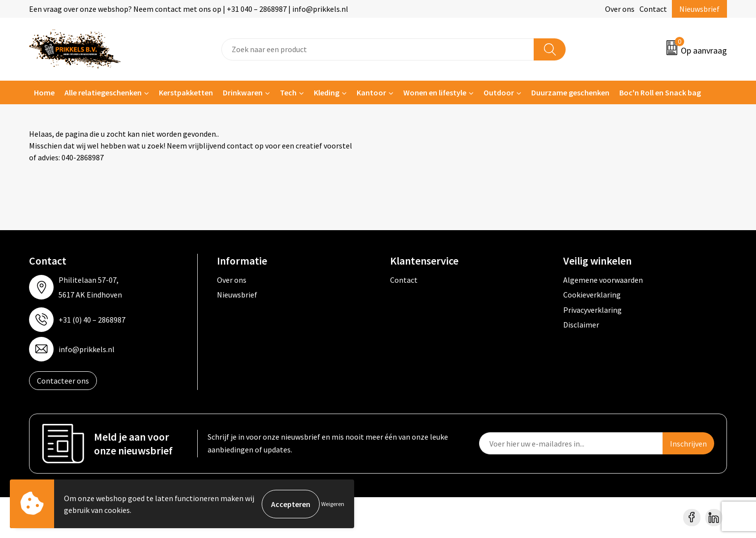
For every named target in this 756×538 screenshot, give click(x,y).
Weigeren (333, 504)
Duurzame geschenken (570, 92)
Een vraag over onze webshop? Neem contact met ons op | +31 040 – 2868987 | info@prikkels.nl (189, 9)
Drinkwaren (243, 92)
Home (44, 92)
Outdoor (499, 92)
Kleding (327, 92)
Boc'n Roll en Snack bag (660, 92)
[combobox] (378, 49)
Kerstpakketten (186, 92)
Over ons (620, 9)
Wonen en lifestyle (435, 92)
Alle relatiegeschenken (103, 92)
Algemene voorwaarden (603, 280)
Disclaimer (581, 325)
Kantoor (371, 92)
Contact (653, 9)
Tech (288, 92)
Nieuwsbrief (699, 9)
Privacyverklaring (592, 310)
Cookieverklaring (592, 295)
